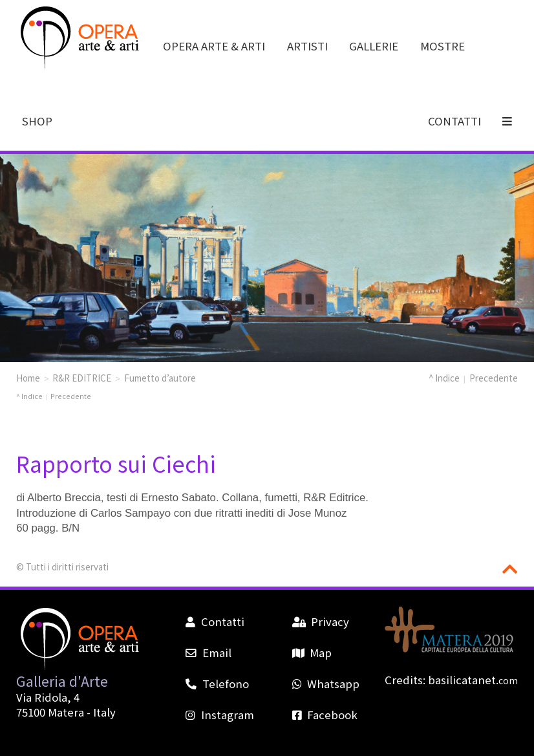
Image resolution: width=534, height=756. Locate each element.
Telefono (217, 684)
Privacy (321, 621)
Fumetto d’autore (160, 378)
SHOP (37, 121)
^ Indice (444, 378)
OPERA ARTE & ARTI (214, 46)
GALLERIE (374, 46)
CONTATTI (454, 121)
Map (312, 653)
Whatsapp (326, 684)
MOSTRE (443, 46)
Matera (66, 712)
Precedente (494, 378)
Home (28, 378)
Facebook (325, 715)
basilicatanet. (473, 680)
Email (208, 653)
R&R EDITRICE (82, 378)
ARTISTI (307, 46)
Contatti (215, 621)
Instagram (219, 715)
